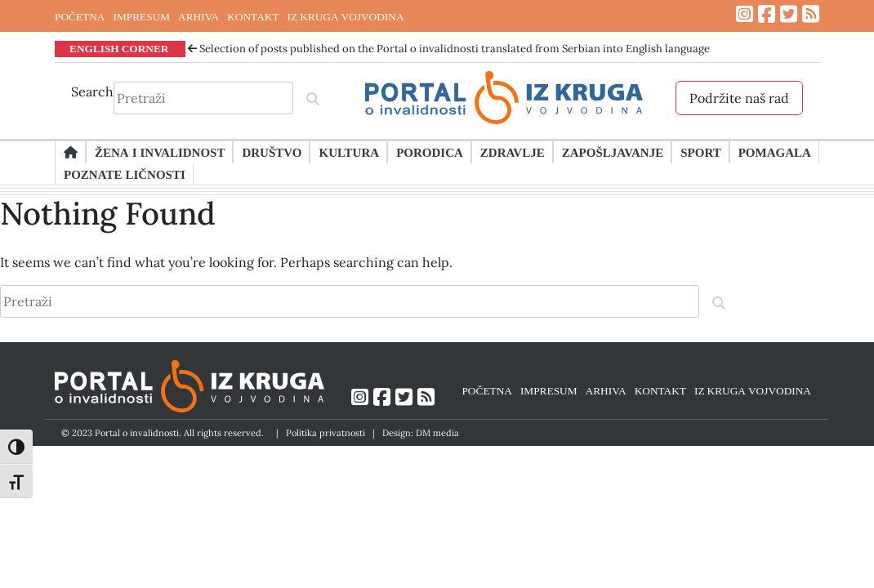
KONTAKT (253, 16)
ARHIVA (198, 16)
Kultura (349, 152)
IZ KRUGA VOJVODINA (346, 16)
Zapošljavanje (613, 152)
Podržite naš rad (739, 98)
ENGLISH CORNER (119, 48)
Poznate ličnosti (125, 174)
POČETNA (80, 16)
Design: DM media (421, 433)
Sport (700, 152)
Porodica (430, 152)
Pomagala (775, 152)
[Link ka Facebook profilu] (767, 14)
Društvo (272, 152)
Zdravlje (513, 152)
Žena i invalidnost (160, 152)
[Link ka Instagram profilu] (745, 14)
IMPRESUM (141, 16)
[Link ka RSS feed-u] (811, 14)
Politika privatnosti (326, 433)
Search (92, 91)
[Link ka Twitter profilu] (789, 14)
